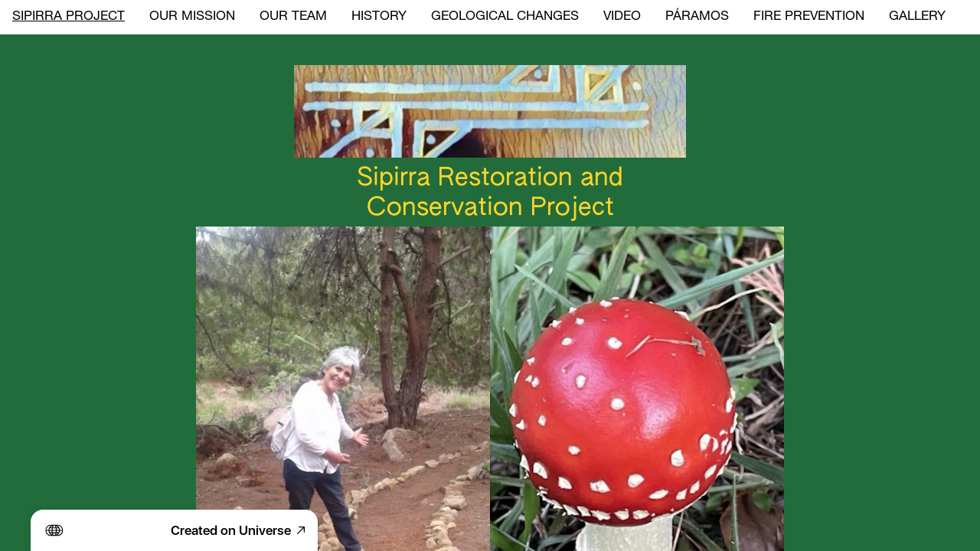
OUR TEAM (293, 17)
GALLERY (917, 17)
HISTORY (379, 17)
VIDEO (622, 17)
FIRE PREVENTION (809, 17)
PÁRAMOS (697, 17)
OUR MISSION (192, 17)
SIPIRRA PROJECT (69, 17)
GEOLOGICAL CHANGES (505, 17)
